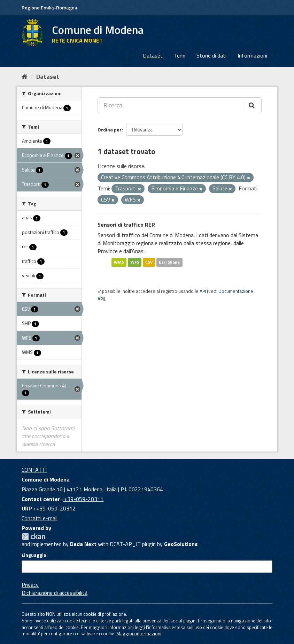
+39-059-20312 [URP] (55, 508)
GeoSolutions (181, 544)
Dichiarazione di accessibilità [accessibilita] (55, 593)
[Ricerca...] (170, 105)
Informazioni (252, 55)
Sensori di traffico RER (126, 225)
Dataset (153, 55)
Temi (180, 55)
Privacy (30, 585)
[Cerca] (252, 105)
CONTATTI (34, 470)
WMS (119, 262)
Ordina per (110, 130)
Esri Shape (169, 262)
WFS (135, 262)
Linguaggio (34, 555)
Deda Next (83, 544)
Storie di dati (211, 55)
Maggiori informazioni (139, 634)
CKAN (33, 536)
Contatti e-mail (40, 518)
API (203, 291)
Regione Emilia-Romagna (49, 7)
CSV (149, 262)
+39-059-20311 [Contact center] (83, 499)
